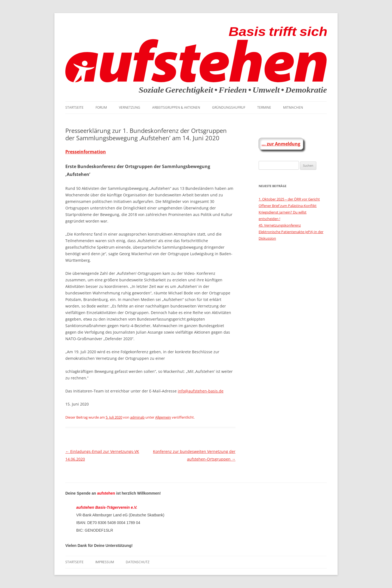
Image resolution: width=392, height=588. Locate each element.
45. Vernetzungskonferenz (280, 225)
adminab (137, 417)
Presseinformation (86, 152)
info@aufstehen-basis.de (201, 391)
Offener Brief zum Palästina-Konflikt (288, 206)
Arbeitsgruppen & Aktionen (176, 107)
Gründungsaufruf (229, 107)
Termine (264, 107)
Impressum (105, 562)
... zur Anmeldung (281, 144)
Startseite (74, 107)
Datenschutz (138, 562)
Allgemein (163, 417)
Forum (101, 107)
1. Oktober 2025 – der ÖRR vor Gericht (289, 199)
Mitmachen (293, 107)
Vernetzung (130, 107)
